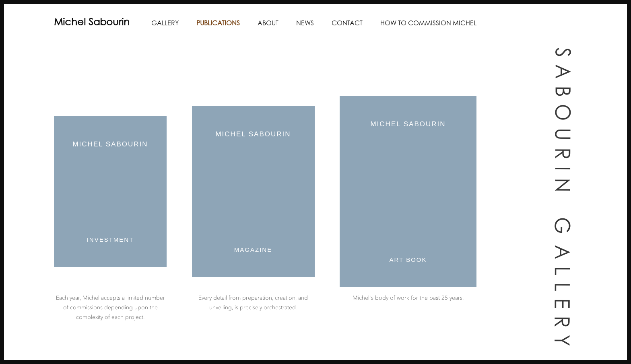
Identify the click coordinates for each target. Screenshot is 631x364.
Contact (347, 24)
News (305, 24)
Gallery (165, 24)
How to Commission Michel (428, 24)
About (268, 24)
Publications (218, 24)
